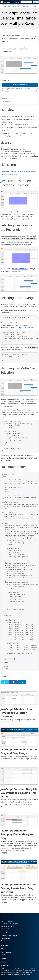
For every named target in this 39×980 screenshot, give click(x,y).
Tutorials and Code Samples (9, 935)
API (2, 940)
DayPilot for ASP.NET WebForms (10, 923)
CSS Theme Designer (7, 952)
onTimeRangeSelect (26, 399)
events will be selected (20, 269)
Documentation (5, 938)
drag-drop (8, 51)
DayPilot (5, 2)
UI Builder (3, 954)
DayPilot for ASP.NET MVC (8, 926)
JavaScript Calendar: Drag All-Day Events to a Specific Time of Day (19, 792)
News (2, 943)
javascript (12, 48)
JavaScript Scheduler (25, 116)
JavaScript (17, 6)
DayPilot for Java (5, 928)
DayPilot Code (5, 6)
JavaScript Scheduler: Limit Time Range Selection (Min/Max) (17, 712)
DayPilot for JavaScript (7, 921)
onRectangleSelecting (11, 325)
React (34, 6)
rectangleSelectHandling (14, 219)
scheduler (24, 48)
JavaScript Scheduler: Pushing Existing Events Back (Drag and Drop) (19, 888)
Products (16, 2)
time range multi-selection (24, 327)
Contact (3, 962)
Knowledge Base (5, 945)
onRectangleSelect (22, 410)
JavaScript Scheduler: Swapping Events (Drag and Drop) (17, 834)
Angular (26, 6)
